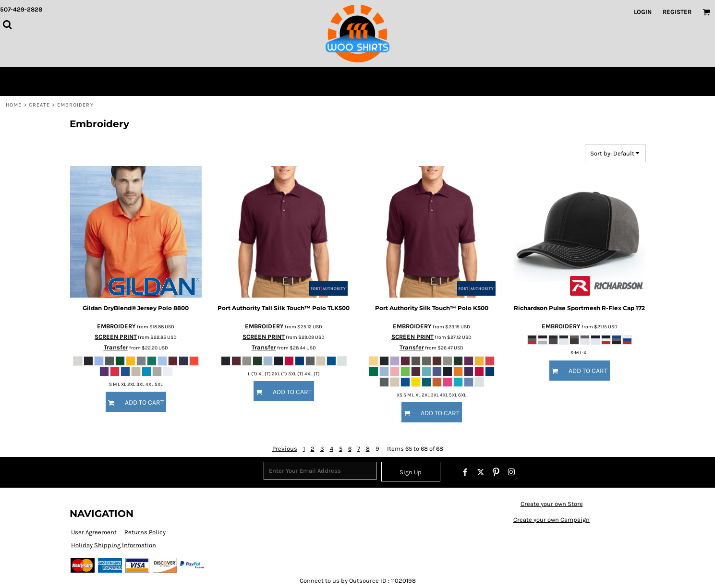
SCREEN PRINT (116, 337)
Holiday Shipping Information (114, 545)
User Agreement (94, 532)
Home (14, 105)
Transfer (116, 347)
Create (40, 105)
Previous (285, 449)
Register (677, 12)
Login (643, 12)
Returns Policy (145, 532)
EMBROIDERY (116, 326)
